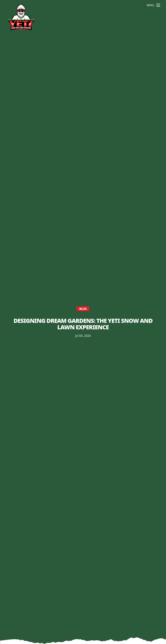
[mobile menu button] (158, 5)
